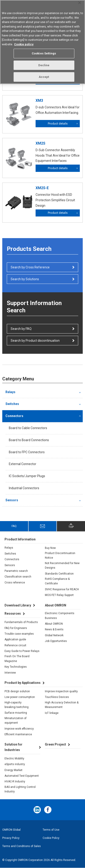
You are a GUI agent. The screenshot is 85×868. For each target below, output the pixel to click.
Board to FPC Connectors (27, 452)
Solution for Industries (13, 747)
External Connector (23, 464)
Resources (13, 613)
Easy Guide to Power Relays (22, 651)
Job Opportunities (56, 641)
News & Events (54, 629)
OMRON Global (11, 830)
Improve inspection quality (61, 691)
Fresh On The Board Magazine (17, 659)
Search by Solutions (25, 279)
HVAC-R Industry (15, 781)
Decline (44, 65)
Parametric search (16, 571)
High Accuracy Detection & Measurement (62, 705)
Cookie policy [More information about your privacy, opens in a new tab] (24, 44)
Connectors (14, 416)
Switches (12, 404)
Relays (10, 392)
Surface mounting (16, 713)
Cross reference (15, 583)
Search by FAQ (21, 329)
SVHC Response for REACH (62, 589)
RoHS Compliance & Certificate (57, 581)
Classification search (18, 577)
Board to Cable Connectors (28, 428)
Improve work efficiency (19, 729)
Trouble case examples (19, 634)
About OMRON (54, 624)
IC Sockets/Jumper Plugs (27, 476)
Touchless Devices (57, 697)
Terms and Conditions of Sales (22, 846)
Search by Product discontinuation (35, 341)
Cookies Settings (44, 53)
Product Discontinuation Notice (60, 555)
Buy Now (50, 548)
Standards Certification (59, 574)
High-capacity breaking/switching (17, 705)
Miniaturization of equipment (16, 720)
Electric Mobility (14, 759)
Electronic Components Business (60, 616)
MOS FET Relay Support (59, 595)
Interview (10, 673)
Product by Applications (23, 683)
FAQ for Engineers (16, 628)
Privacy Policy (11, 838)
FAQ (14, 526)
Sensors (12, 500)
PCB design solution (17, 691)
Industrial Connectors (24, 488)
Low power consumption (20, 697)
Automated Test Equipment (22, 776)
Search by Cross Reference (30, 267)
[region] (42, 42)
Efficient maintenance (18, 734)
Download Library (18, 605)
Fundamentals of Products (21, 622)
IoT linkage (52, 713)
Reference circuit (15, 645)
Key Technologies (16, 667)
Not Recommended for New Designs (62, 565)
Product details (58, 123)
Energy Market (13, 770)
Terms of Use (51, 830)
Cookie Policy (51, 838)
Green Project (55, 744)
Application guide (15, 639)
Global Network (54, 635)
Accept (44, 77)
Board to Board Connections (29, 440)
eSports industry (15, 764)
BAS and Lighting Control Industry (20, 789)
